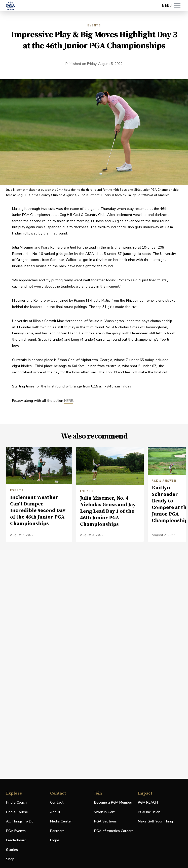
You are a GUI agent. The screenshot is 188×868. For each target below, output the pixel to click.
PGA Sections (105, 821)
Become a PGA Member (113, 802)
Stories (12, 850)
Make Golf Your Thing (155, 822)
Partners (57, 831)
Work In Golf (104, 812)
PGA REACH (148, 803)
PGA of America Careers (114, 831)
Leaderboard (16, 840)
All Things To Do (20, 821)
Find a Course (17, 812)
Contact (57, 802)
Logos (55, 840)
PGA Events (16, 831)
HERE (69, 401)
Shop (10, 859)
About (55, 812)
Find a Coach (16, 802)
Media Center (61, 822)
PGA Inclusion (149, 812)
